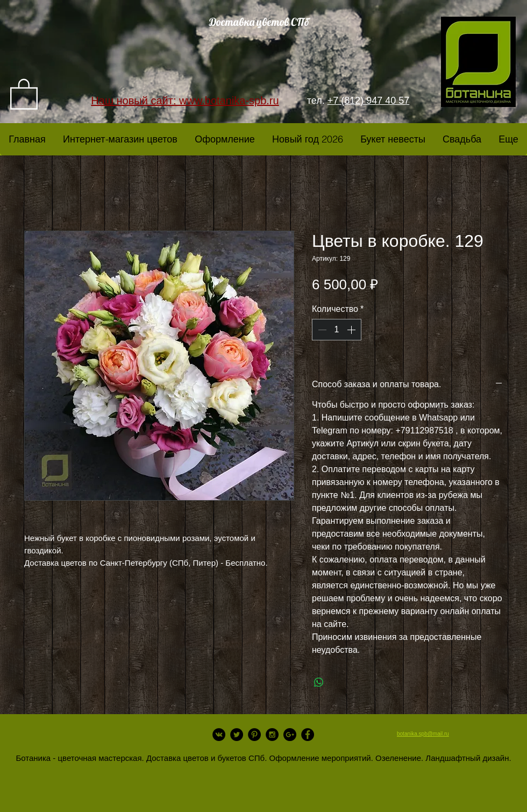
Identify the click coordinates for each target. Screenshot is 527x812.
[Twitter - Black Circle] (237, 735)
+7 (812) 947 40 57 (369, 101)
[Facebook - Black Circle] (308, 735)
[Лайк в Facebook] (102, 751)
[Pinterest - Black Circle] (254, 735)
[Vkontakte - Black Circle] (219, 735)
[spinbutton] (337, 330)
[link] (24, 93)
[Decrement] (321, 330)
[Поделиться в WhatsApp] (319, 682)
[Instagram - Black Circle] (272, 735)
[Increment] (352, 330)
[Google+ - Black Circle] (290, 735)
